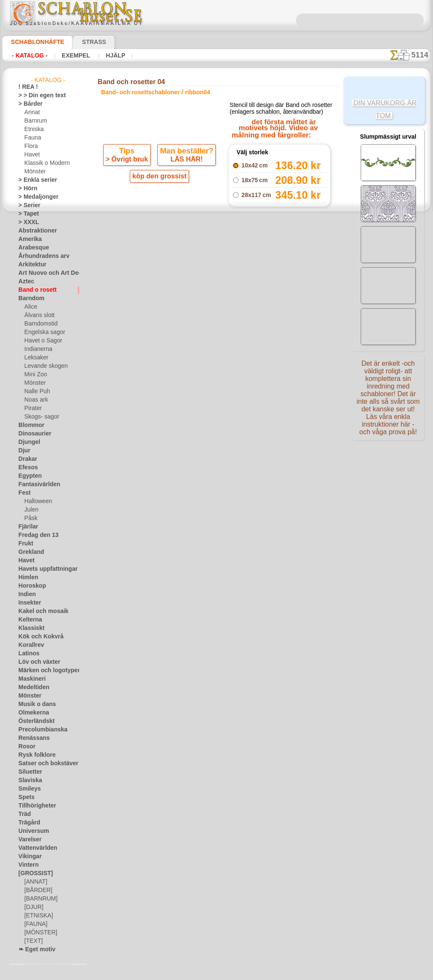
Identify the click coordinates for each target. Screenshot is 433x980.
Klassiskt (29, 628)
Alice (30, 307)
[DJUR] (33, 907)
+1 (247, 306)
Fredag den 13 (35, 535)
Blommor (29, 425)
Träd (24, 814)
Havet (32, 155)
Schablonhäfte (33, 42)
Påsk (30, 518)
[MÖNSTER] (39, 933)
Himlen (27, 578)
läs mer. (270, 973)
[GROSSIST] (33, 873)
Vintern (27, 865)
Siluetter (29, 772)
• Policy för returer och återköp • (218, 512)
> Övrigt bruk (128, 171)
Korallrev (29, 645)
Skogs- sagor (39, 417)
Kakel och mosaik (39, 611)
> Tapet (27, 214)
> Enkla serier (34, 180)
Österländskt (34, 721)
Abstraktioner (35, 231)
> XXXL (27, 222)
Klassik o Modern (45, 163)
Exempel (75, 55)
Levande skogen (43, 366)
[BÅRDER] (37, 890)
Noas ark (35, 400)
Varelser (28, 840)
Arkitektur (30, 265)
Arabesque (31, 248)
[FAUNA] (35, 924)
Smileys (27, 789)
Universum (31, 831)
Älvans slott (38, 315)
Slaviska (28, 780)
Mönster (35, 172)
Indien (26, 594)
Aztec (25, 282)
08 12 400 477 (231, 413)
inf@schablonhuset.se (235, 428)
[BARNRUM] (40, 899)
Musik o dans (34, 704)
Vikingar (28, 857)
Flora (31, 146)
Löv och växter (36, 662)
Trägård (27, 823)
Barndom (29, 298)
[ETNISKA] (37, 916)
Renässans (31, 738)
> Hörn (26, 189)
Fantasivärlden (36, 485)
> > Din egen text (37, 96)
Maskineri (30, 679)
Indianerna (37, 349)
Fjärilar (27, 527)
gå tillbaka (216, 306)
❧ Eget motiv (34, 950)
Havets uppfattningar (44, 569)
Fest (24, 493)
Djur (24, 451)
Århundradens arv (40, 256)
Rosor (26, 747)
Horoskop (30, 586)
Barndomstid (40, 324)
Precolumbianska (38, 730)
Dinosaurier (32, 434)
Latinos (27, 654)
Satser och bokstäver (43, 764)
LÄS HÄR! (185, 171)
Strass (81, 42)
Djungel (27, 442)
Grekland (29, 552)
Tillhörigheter (34, 806)
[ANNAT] (35, 882)
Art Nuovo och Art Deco (47, 273)
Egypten (28, 476)
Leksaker (35, 358)
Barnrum (35, 121)
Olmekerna (31, 713)
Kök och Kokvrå (37, 637)
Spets (25, 797)
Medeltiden (32, 687)
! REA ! (26, 87)
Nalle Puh (36, 391)
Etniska (33, 129)
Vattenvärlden (35, 848)
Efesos (26, 468)
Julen (30, 510)
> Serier (27, 205)
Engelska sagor (42, 332)
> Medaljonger (35, 197)
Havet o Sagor (41, 341)
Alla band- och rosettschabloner (216, 325)
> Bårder (28, 104)
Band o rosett (35, 290)
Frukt (25, 544)
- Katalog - (30, 55)
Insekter (28, 603)
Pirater (33, 408)
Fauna (32, 138)
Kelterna (29, 620)
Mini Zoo (35, 375)
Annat (32, 112)
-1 (185, 306)
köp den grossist (159, 189)
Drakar (27, 459)
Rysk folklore (33, 755)
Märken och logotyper (44, 671)
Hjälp (113, 55)
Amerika (28, 239)
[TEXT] (32, 941)
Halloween (37, 501)
